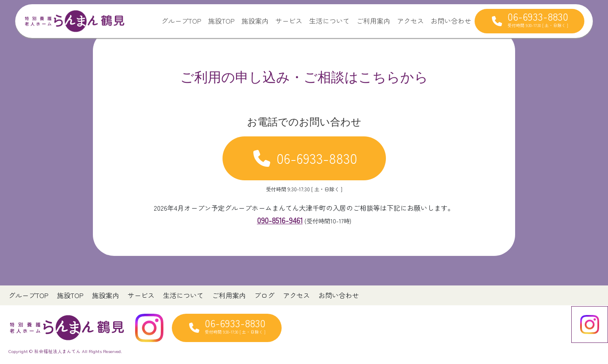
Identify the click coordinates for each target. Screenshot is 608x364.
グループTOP (181, 21)
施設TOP (221, 21)
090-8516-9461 (280, 220)
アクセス (410, 21)
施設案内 (255, 21)
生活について (329, 21)
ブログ (264, 295)
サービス (289, 21)
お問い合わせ (451, 21)
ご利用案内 (373, 21)
